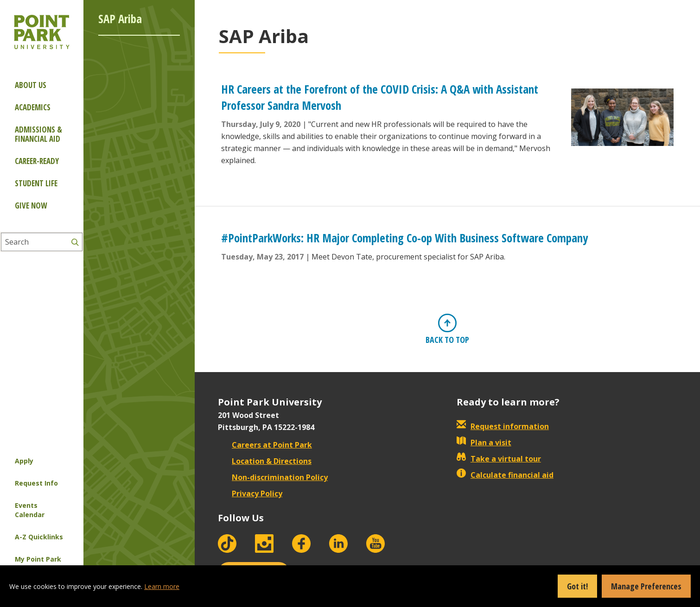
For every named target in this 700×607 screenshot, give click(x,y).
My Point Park (38, 559)
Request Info (36, 483)
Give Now (31, 205)
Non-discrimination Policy (273, 477)
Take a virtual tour (499, 459)
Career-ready (37, 161)
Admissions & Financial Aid (38, 134)
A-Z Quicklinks (39, 537)
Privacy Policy (250, 493)
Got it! (577, 586)
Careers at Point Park (265, 445)
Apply (24, 461)
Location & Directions (265, 461)
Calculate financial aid (505, 475)
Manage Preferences (646, 586)
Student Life (36, 183)
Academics (33, 107)
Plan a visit (484, 443)
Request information (503, 426)
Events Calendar (30, 510)
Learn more (162, 586)
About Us (31, 85)
